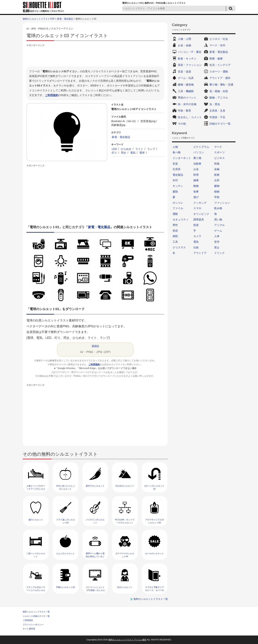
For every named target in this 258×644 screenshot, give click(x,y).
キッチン (178, 186)
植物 (217, 192)
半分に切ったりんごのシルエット (65, 487)
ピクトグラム (201, 147)
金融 (217, 169)
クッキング (200, 203)
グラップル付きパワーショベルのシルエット (36, 590)
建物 (217, 186)
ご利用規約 (52, 95)
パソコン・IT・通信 (190, 52)
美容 (175, 231)
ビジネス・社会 (219, 39)
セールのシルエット (155, 553)
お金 (196, 169)
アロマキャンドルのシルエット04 (155, 521)
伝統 (196, 247)
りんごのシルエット (65, 553)
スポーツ (219, 152)
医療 (217, 175)
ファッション (222, 203)
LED (114, 149)
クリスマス (179, 247)
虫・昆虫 (215, 104)
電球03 (95, 346)
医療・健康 (216, 59)
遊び (196, 197)
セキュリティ (181, 220)
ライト (139, 149)
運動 (175, 214)
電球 (142, 153)
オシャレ (178, 203)
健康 (196, 180)
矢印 (175, 180)
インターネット (182, 158)
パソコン (199, 152)
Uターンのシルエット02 (155, 487)
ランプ (151, 149)
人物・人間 (184, 39)
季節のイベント (187, 98)
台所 (217, 180)
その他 (182, 124)
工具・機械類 (186, 91)
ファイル (178, 208)
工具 (175, 242)
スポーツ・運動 (219, 72)
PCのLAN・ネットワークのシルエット (125, 521)
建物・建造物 (186, 85)
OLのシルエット (125, 587)
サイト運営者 (29, 629)
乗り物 (197, 158)
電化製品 (178, 175)
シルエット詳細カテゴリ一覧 (36, 616)
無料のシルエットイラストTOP (39, 19)
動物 (196, 186)
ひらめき (126, 149)
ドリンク (219, 253)
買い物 (218, 220)
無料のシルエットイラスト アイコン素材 (127, 640)
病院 (175, 236)
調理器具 (199, 220)
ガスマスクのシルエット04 (125, 555)
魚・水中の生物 (187, 104)
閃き (124, 153)
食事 (196, 192)
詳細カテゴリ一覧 (220, 124)
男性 (175, 225)
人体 (217, 236)
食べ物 (177, 152)
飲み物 (218, 208)
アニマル (219, 225)
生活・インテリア (220, 65)
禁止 (217, 247)
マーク (218, 147)
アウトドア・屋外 (220, 78)
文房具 (177, 169)
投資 (196, 225)
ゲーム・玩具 (186, 78)
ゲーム (218, 231)
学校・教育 (184, 111)
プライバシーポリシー (33, 625)
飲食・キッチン (187, 59)
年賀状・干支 (217, 117)
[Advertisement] (95, 56)
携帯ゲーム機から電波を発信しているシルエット (95, 556)
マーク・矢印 (217, 45)
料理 (196, 175)
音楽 (175, 164)
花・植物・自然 (219, 91)
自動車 (197, 164)
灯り (114, 153)
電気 (133, 153)
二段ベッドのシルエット (36, 555)
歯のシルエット (36, 520)
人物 (175, 147)
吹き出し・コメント (190, 117)
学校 (217, 197)
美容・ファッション (190, 65)
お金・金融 (184, 45)
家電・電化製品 (65, 19)
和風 (217, 164)
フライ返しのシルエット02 (65, 521)
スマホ (197, 208)
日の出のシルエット (125, 486)
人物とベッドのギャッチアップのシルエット (36, 489)
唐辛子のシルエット (95, 486)
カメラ (197, 236)
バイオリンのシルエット (95, 521)
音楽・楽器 (184, 72)
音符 (217, 242)
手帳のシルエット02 (65, 587)
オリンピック (201, 214)
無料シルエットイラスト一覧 (36, 612)
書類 (175, 192)
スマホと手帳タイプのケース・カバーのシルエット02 (155, 590)
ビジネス (219, 158)
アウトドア (200, 253)
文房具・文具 (217, 111)
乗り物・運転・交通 (221, 85)
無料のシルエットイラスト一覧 (151, 599)
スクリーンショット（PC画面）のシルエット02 (95, 590)
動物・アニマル (219, 98)
